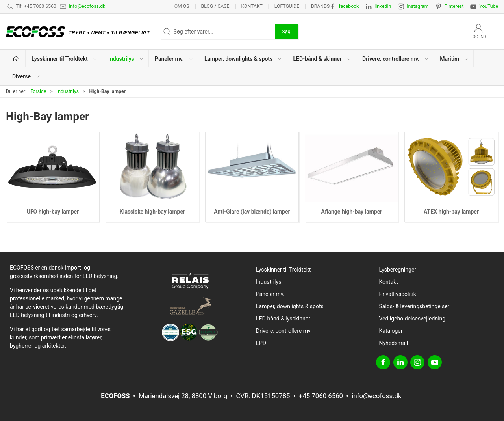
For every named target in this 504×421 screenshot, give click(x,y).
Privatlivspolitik (398, 294)
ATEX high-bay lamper (451, 212)
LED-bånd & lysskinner (283, 319)
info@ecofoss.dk (87, 6)
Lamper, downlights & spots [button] (243, 59)
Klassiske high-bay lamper (152, 212)
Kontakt (252, 6)
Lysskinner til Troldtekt (283, 270)
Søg (286, 32)
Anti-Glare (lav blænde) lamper (252, 212)
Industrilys (68, 91)
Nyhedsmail (394, 343)
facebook (349, 6)
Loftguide (287, 6)
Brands (320, 6)
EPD (261, 343)
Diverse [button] (26, 76)
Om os (182, 6)
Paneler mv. (270, 294)
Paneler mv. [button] (174, 59)
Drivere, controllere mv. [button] (396, 59)
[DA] (80, 32)
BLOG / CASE (215, 6)
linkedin (383, 6)
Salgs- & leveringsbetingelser (414, 306)
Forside (38, 91)
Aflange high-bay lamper (352, 212)
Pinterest (454, 6)
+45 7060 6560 (321, 396)
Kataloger (391, 331)
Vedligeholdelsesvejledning (412, 319)
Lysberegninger (398, 270)
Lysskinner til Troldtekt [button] (65, 59)
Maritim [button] (454, 59)
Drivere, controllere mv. (284, 331)
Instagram (418, 6)
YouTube (489, 6)
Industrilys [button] (126, 59)
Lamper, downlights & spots (290, 306)
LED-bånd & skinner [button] (322, 59)
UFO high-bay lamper (53, 212)
